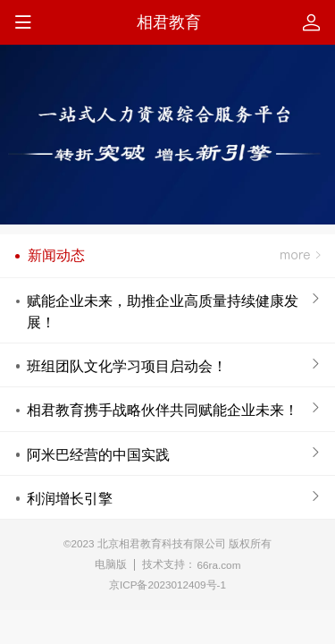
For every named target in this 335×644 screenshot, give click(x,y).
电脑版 (111, 564)
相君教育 (169, 22)
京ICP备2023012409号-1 (167, 585)
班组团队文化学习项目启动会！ (127, 366)
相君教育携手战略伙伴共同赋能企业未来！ (163, 410)
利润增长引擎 (70, 498)
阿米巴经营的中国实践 (98, 454)
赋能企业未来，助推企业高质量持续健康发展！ (163, 311)
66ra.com (219, 565)
